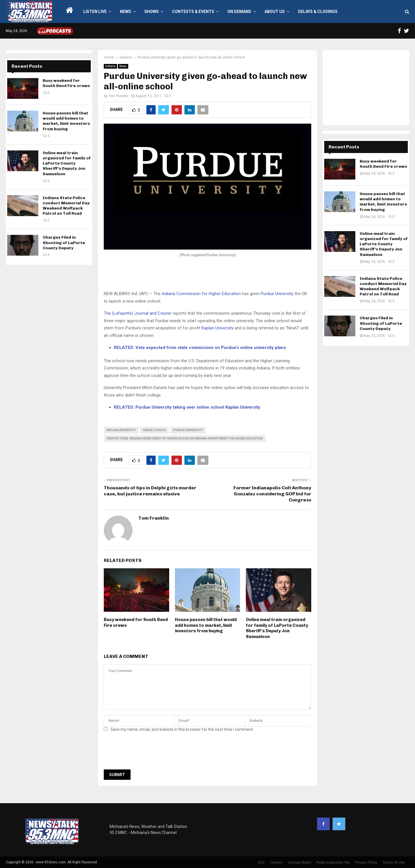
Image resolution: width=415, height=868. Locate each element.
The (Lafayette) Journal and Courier (138, 313)
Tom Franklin (118, 96)
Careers (276, 863)
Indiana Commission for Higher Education (201, 294)
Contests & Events (193, 12)
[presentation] (148, 752)
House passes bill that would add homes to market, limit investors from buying (206, 625)
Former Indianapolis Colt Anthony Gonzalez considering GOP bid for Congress (272, 494)
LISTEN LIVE (95, 12)
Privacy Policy (366, 863)
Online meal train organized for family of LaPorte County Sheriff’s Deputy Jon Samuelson (277, 628)
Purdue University (277, 294)
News (126, 12)
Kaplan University (217, 328)
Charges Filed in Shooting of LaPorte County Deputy (64, 243)
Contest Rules (300, 863)
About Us (275, 12)
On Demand (239, 12)
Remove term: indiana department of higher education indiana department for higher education (185, 438)
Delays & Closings (318, 12)
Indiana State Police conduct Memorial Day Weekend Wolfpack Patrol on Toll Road (66, 206)
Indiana (110, 66)
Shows (152, 12)
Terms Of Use (394, 863)
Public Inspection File (333, 863)
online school (154, 430)
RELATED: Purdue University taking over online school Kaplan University (187, 407)
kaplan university (121, 430)
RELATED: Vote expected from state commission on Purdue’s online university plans (200, 348)
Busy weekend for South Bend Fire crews (66, 83)
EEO (261, 863)
